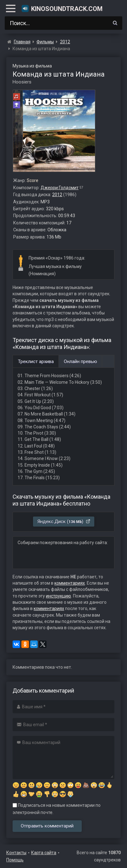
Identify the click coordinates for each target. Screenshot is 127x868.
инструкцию (58, 596)
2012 (57, 195)
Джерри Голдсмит (60, 188)
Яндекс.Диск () (64, 522)
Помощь (15, 860)
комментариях (70, 583)
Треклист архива (36, 362)
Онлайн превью (80, 362)
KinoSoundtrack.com (62, 8)
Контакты (16, 853)
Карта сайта (44, 853)
